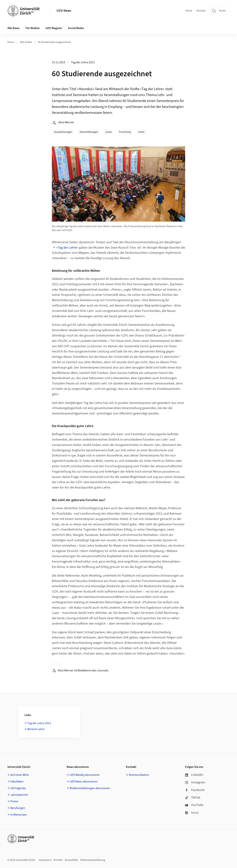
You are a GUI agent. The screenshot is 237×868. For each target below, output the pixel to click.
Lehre (141, 132)
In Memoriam (19, 815)
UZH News (64, 11)
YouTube (194, 805)
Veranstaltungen (89, 132)
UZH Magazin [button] (54, 28)
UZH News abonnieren (84, 782)
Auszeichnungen (63, 132)
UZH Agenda (18, 788)
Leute (109, 132)
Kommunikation (139, 775)
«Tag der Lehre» (67, 248)
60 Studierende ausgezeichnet (54, 42)
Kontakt (201, 11)
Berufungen (18, 808)
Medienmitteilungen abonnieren (90, 788)
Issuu (192, 813)
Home (189, 11)
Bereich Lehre (36, 729)
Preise (14, 801)
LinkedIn (194, 775)
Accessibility (71, 860)
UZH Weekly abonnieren (85, 775)
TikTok (193, 798)
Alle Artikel (26, 42)
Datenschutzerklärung (93, 860)
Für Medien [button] (33, 28)
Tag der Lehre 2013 (39, 723)
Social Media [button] (76, 28)
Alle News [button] (14, 28)
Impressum (45, 860)
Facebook (195, 790)
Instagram (195, 782)
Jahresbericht (19, 795)
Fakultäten (17, 782)
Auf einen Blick (20, 775)
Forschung (125, 132)
